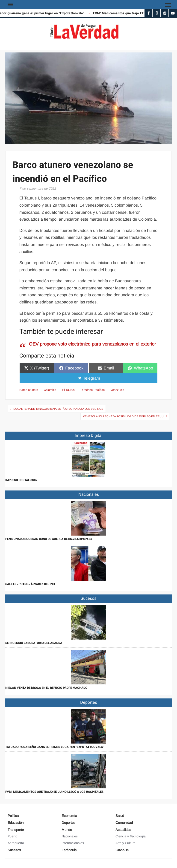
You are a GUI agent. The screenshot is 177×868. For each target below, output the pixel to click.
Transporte (16, 830)
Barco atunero (29, 390)
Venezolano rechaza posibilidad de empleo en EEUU (123, 416)
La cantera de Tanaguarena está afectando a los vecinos (58, 409)
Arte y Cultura (125, 843)
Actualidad (123, 830)
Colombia (50, 390)
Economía (69, 816)
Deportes (68, 823)
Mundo (67, 830)
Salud (120, 816)
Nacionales (70, 836)
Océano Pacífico (93, 390)
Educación (16, 823)
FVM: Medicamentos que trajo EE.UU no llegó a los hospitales (54, 792)
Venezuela (117, 390)
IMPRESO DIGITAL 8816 (21, 480)
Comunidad (124, 823)
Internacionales (73, 843)
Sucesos (14, 850)
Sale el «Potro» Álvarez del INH (30, 584)
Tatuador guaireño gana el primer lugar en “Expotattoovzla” (55, 747)
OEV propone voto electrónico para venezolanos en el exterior (92, 344)
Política (13, 816)
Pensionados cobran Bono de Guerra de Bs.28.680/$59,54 (49, 539)
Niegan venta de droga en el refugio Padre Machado (46, 688)
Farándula (69, 850)
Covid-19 (122, 850)
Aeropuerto (16, 843)
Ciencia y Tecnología (131, 836)
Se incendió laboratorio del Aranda (34, 643)
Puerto (12, 836)
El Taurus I (69, 390)
